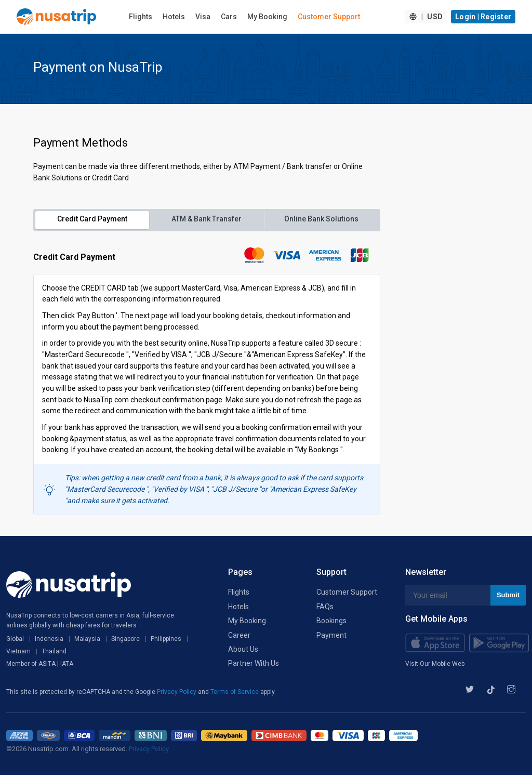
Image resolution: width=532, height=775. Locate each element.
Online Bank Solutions (321, 219)
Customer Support (329, 17)
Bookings (331, 621)
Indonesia (49, 639)
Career (239, 635)
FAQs (325, 607)
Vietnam (18, 651)
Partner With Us (254, 663)
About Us (243, 649)
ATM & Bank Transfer (207, 219)
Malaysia (87, 639)
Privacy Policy (177, 692)
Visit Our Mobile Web (435, 664)
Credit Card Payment (92, 219)
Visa (203, 17)
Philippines (166, 639)
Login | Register (483, 17)
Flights (141, 17)
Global (15, 639)
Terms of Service (235, 692)
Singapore (125, 639)
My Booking (267, 17)
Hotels (174, 17)
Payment (331, 635)
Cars (229, 17)
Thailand (54, 651)
